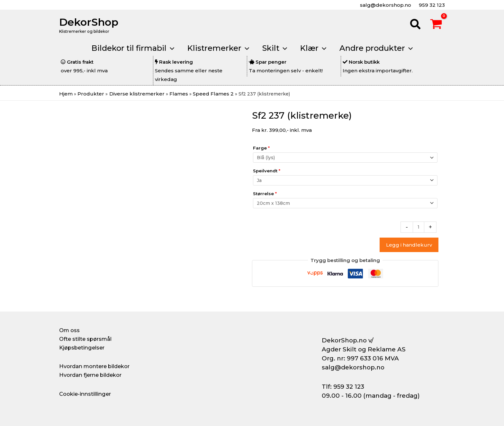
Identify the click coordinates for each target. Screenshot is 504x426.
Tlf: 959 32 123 (343, 387)
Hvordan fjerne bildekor (95, 375)
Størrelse (265, 196)
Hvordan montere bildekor (100, 366)
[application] (165, 48)
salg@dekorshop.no (385, 5)
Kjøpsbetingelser (85, 348)
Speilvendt (267, 172)
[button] (416, 25)
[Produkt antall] (418, 231)
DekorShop (89, 22)
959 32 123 (431, 5)
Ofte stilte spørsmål (89, 339)
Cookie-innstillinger (88, 394)
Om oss (70, 330)
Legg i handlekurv (409, 250)
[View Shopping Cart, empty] (436, 25)
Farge (261, 148)
